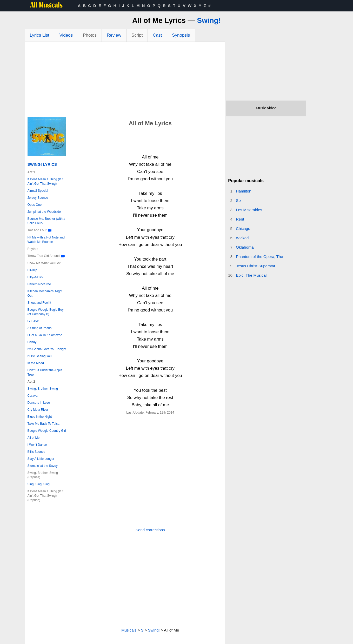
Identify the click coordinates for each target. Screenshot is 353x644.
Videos (66, 35)
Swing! (209, 20)
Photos (90, 35)
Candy (32, 342)
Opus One (35, 205)
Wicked (242, 238)
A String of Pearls (40, 328)
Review (114, 35)
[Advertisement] (125, 81)
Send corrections (150, 530)
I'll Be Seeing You (40, 356)
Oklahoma (245, 247)
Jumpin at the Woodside (44, 212)
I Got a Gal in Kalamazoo (45, 335)
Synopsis (181, 35)
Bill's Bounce (36, 452)
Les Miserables (249, 210)
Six (239, 200)
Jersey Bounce (38, 198)
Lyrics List (40, 35)
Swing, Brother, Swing (43, 389)
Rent (240, 219)
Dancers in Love (39, 403)
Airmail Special (38, 191)
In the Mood (36, 363)
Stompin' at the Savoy (43, 466)
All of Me (34, 438)
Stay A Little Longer (41, 459)
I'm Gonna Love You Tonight (47, 349)
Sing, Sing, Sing (39, 484)
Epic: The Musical (251, 275)
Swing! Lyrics (42, 164)
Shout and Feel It (39, 303)
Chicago (243, 228)
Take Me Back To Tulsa (44, 424)
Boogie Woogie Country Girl (47, 431)
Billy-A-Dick (35, 277)
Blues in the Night (40, 417)
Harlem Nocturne (39, 284)
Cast (157, 35)
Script (137, 35)
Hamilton (244, 191)
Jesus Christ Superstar (256, 266)
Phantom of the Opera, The (259, 257)
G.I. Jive (33, 321)
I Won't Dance (37, 445)
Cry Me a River (38, 410)
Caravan (33, 396)
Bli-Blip (32, 270)
